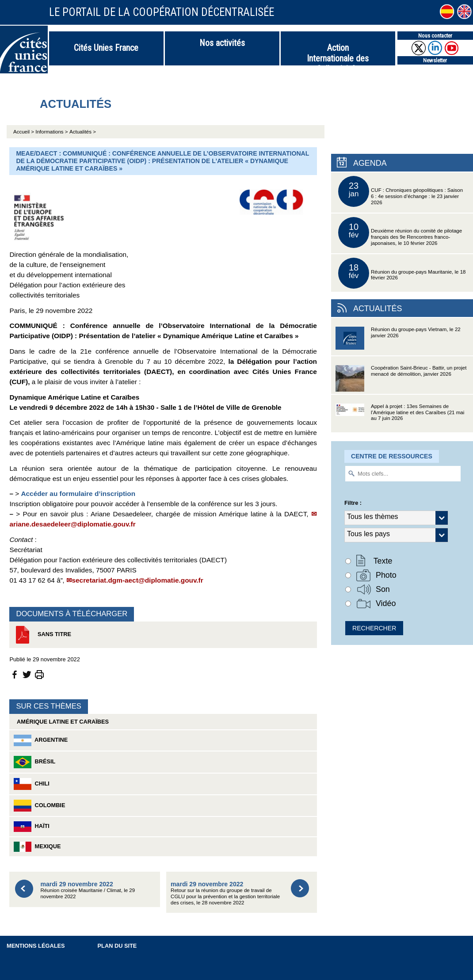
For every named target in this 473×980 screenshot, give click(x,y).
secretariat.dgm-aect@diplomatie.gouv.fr (138, 580)
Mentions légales (36, 946)
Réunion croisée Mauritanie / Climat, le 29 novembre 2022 (88, 890)
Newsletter (435, 60)
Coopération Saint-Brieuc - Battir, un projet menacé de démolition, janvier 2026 (401, 379)
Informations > (51, 132)
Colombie (39, 806)
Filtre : (353, 503)
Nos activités (222, 43)
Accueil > (24, 132)
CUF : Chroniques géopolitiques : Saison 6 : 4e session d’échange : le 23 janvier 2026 (401, 191)
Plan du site (117, 946)
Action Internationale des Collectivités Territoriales (338, 54)
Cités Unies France (106, 48)
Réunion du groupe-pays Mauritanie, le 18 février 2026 (402, 273)
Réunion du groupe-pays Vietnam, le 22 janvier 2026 (398, 341)
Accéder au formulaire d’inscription (78, 494)
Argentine (41, 740)
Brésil (34, 762)
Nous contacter (435, 36)
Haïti (32, 827)
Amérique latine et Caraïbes (61, 722)
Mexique (37, 847)
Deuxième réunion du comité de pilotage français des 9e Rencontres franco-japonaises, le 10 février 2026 (400, 233)
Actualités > (83, 132)
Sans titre (42, 635)
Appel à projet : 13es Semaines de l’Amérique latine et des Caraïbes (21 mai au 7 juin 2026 (400, 418)
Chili (32, 784)
